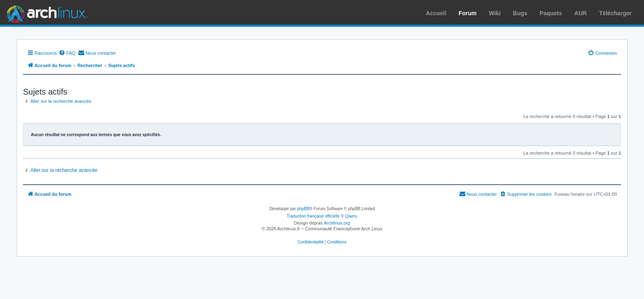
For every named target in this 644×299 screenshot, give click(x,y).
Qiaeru (351, 216)
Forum (468, 13)
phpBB (303, 209)
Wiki (495, 13)
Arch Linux (45, 12)
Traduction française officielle (313, 216)
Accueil (436, 13)
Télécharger (615, 13)
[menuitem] (67, 53)
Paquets (551, 13)
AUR (580, 13)
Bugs (520, 13)
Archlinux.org (337, 223)
